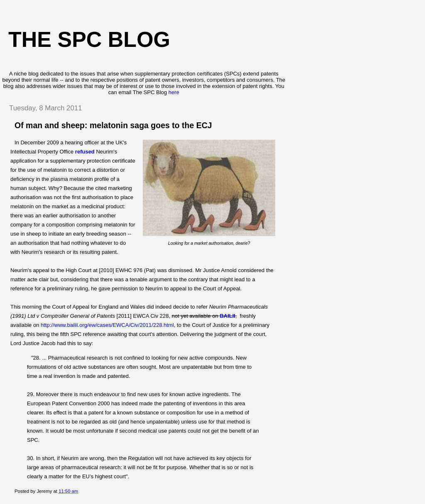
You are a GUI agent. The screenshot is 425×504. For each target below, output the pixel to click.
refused (85, 152)
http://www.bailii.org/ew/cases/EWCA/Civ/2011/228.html (107, 325)
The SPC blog (89, 39)
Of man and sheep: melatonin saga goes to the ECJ (113, 125)
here (174, 92)
